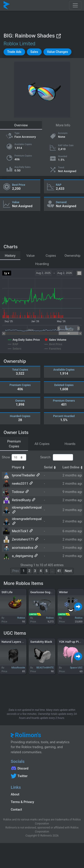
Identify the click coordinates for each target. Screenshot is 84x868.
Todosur (18, 492)
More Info (63, 125)
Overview (21, 125)
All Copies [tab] (42, 444)
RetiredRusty (21, 500)
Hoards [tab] (70, 444)
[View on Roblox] (58, 36)
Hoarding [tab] (42, 264)
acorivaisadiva (23, 548)
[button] (14, 52)
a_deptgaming (23, 556)
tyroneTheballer (24, 475)
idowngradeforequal (27, 507)
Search (56, 457)
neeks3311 (20, 484)
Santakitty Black (41, 642)
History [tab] (10, 256)
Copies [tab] (51, 256)
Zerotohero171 (23, 539)
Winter (63, 592)
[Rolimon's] (7, 5)
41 (59, 571)
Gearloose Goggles (43, 592)
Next (68, 571)
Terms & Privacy (22, 802)
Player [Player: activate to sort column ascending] (19, 467)
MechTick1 (20, 531)
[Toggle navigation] (75, 5)
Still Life (7, 592)
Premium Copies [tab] (14, 444)
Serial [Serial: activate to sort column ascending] (50, 467)
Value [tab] (30, 256)
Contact (16, 810)
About (15, 794)
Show (14, 457)
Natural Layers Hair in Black (20, 642)
